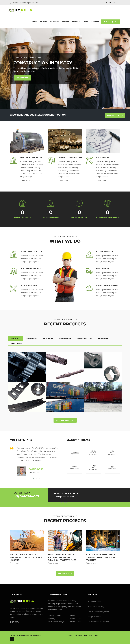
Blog (90, 635)
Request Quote (115, 115)
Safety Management (107, 286)
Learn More (25, 181)
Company (44, 22)
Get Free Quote (111, 22)
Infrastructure (85, 338)
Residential (104, 338)
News (86, 22)
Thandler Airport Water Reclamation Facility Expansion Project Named (62, 557)
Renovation (103, 269)
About (71, 635)
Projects (55, 22)
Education (48, 338)
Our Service (23, 78)
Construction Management (98, 611)
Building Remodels (31, 269)
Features (77, 22)
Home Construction (31, 252)
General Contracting (96, 606)
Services (66, 22)
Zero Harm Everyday (31, 158)
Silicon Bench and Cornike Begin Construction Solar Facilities (101, 557)
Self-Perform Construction (98, 622)
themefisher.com (36, 635)
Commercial (32, 338)
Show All (15, 338)
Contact (95, 22)
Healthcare (17, 343)
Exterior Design (105, 252)
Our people (78, 635)
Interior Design (29, 286)
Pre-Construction (95, 601)
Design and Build (94, 616)
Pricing (96, 635)
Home (35, 22)
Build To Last (103, 158)
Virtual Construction (70, 158)
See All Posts (65, 574)
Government (65, 338)
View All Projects (65, 420)
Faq (85, 635)
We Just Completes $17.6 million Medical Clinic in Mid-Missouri (26, 557)
